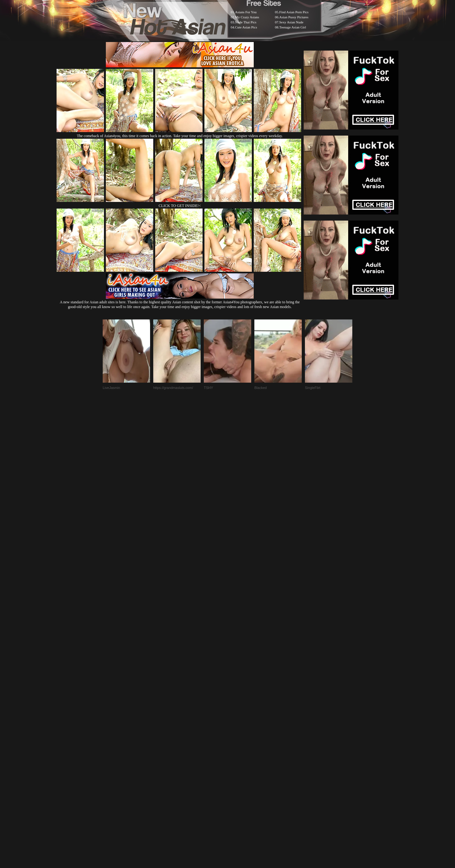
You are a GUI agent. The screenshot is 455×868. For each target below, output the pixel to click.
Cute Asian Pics (246, 27)
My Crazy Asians (247, 17)
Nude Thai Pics (246, 22)
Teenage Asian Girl (293, 27)
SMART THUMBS (239, 710)
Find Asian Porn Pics (294, 12)
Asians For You (246, 12)
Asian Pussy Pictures (294, 17)
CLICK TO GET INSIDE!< (180, 206)
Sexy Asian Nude (291, 22)
